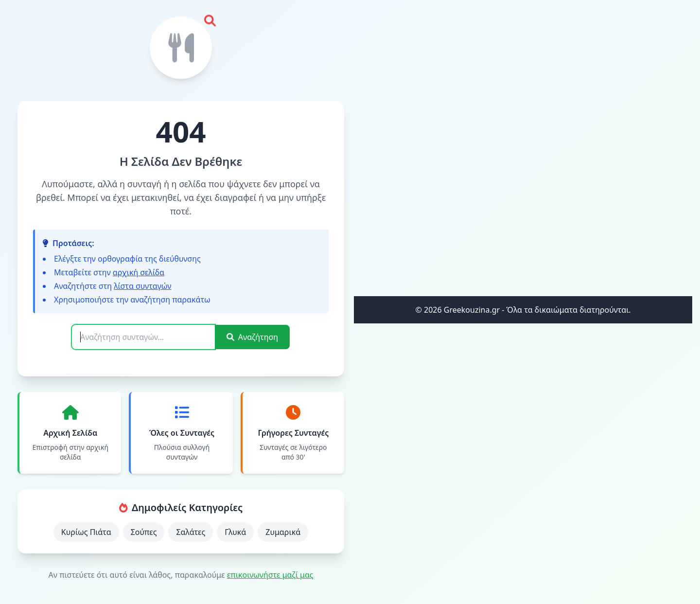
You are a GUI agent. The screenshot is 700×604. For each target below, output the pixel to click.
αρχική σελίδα (139, 272)
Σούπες (144, 532)
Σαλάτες (191, 532)
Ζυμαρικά (283, 532)
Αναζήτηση (252, 337)
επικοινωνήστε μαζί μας (270, 575)
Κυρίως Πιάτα (86, 532)
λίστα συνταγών (142, 286)
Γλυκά (235, 532)
